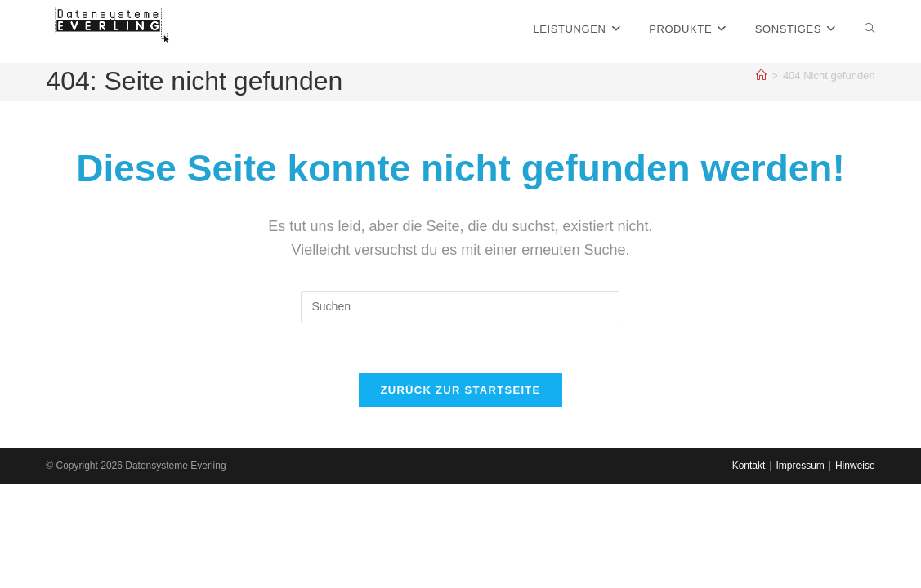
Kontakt (749, 569)
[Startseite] (761, 76)
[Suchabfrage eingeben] (460, 307)
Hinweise (855, 569)
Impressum (800, 569)
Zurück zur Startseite (460, 390)
